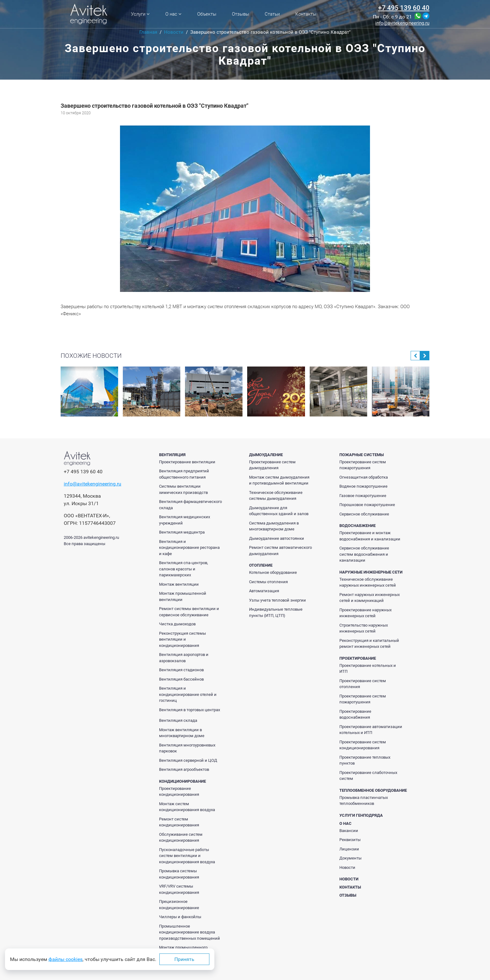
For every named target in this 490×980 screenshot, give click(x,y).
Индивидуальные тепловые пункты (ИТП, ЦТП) (276, 612)
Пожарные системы (362, 455)
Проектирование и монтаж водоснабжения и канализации (370, 536)
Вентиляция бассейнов (181, 679)
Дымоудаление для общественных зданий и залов (279, 511)
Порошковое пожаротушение (367, 505)
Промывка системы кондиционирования (179, 874)
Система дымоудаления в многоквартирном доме (274, 526)
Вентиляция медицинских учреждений (185, 520)
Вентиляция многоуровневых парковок (187, 748)
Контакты (306, 14)
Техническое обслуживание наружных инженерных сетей (368, 582)
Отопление (261, 565)
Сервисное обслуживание (364, 514)
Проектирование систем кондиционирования (363, 745)
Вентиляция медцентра (182, 532)
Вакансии (349, 831)
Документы (350, 858)
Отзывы (240, 14)
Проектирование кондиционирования (179, 792)
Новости (347, 867)
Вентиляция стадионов (181, 670)
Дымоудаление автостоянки (277, 538)
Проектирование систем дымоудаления (272, 465)
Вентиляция (172, 455)
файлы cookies (65, 959)
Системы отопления (268, 582)
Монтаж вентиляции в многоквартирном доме (182, 733)
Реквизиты (350, 840)
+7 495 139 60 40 (404, 8)
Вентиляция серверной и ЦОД (188, 760)
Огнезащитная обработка (364, 477)
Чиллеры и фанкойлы (180, 917)
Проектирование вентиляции (187, 462)
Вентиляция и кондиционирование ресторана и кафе (189, 548)
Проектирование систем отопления (363, 684)
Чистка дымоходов (177, 624)
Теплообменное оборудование (373, 790)
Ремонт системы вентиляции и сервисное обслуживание (189, 612)
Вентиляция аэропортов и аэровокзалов (184, 658)
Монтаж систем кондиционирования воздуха (187, 807)
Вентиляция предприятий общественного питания (184, 474)
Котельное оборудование (273, 572)
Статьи (272, 14)
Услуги (140, 14)
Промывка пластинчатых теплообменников (364, 801)
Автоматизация (264, 591)
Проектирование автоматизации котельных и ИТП (371, 730)
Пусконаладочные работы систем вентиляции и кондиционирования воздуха (187, 856)
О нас (173, 14)
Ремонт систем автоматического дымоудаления (280, 551)
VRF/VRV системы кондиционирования (179, 889)
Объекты (207, 14)
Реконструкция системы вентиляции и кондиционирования (182, 639)
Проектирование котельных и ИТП (368, 669)
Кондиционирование (182, 781)
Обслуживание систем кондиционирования (181, 837)
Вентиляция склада (178, 720)
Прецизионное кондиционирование (179, 905)
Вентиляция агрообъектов (184, 769)
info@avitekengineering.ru (402, 23)
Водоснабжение (357, 526)
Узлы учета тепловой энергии (277, 600)
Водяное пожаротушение (363, 486)
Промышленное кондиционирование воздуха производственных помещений (190, 932)
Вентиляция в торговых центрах (190, 710)
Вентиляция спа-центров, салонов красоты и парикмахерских (184, 569)
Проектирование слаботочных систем (368, 776)
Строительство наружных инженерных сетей (364, 628)
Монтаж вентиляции (179, 584)
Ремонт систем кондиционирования (179, 822)
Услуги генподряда (361, 815)
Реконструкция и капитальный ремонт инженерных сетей (369, 644)
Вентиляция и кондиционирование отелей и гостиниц (188, 694)
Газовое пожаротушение (363, 496)
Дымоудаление (266, 455)
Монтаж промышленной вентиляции (183, 596)
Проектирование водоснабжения (355, 714)
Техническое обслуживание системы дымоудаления (276, 496)
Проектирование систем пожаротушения (363, 465)
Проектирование (358, 658)
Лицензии (349, 849)
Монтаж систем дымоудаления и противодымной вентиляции (279, 480)
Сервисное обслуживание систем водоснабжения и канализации (364, 554)
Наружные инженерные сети (371, 572)
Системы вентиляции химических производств (183, 489)
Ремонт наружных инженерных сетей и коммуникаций (370, 598)
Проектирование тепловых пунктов (365, 760)
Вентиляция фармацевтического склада (190, 505)
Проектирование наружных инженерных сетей (365, 613)
